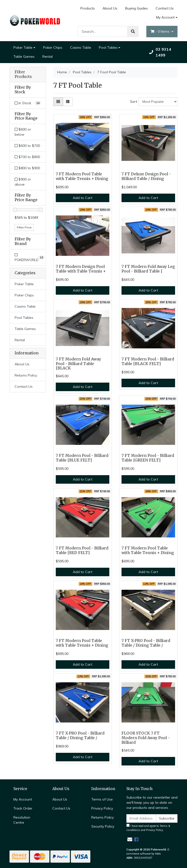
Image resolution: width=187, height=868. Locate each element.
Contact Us (165, 8)
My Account (23, 799)
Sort (134, 102)
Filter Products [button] (23, 74)
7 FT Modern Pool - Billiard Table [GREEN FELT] (148, 458)
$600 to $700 (27, 146)
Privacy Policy (102, 808)
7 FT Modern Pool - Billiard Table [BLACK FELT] (148, 361)
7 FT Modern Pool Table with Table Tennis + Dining (82, 176)
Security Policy (103, 826)
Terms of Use (102, 799)
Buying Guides (136, 8)
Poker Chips (53, 47)
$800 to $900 (27, 168)
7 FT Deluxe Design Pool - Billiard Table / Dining (146, 176)
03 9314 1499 (160, 52)
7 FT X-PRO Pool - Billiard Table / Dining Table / (146, 643)
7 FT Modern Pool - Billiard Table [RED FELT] (82, 550)
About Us (110, 8)
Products (88, 8)
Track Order (23, 808)
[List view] (68, 102)
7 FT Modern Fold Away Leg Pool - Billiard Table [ (148, 269)
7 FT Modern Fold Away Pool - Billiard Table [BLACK (78, 364)
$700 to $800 (27, 157)
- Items (160, 31)
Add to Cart (83, 198)
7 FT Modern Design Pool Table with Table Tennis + (81, 269)
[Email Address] (141, 818)
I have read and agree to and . (148, 828)
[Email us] (130, 839)
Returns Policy (26, 375)
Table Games (24, 57)
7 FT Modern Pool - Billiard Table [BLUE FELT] (82, 458)
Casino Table (81, 47)
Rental (47, 57)
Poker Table (23, 47)
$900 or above (23, 182)
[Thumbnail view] (58, 102)
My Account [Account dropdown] (165, 17)
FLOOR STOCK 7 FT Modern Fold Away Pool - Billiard (146, 738)
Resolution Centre (22, 820)
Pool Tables (108, 47)
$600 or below (23, 132)
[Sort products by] (158, 102)
